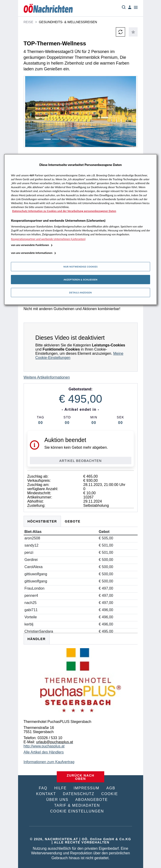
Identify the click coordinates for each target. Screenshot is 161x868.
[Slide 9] (114, 139)
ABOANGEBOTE (92, 800)
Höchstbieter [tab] (42, 521)
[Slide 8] (106, 139)
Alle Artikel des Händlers (44, 752)
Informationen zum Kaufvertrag (49, 762)
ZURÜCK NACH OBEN (80, 777)
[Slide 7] (97, 139)
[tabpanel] (81, 699)
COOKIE (110, 794)
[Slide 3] (64, 139)
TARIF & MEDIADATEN (77, 805)
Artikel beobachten (80, 461)
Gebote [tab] (73, 521)
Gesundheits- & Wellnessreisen (68, 22)
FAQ (43, 788)
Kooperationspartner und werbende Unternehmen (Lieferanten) (48, 239)
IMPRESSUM (87, 788)
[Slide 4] (72, 139)
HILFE (60, 788)
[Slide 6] (89, 139)
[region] (80, 229)
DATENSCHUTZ (79, 794)
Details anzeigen (81, 292)
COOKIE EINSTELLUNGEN (77, 811)
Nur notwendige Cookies (81, 267)
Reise (28, 22)
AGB (111, 788)
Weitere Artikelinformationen (47, 377)
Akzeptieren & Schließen (80, 280)
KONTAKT (46, 794)
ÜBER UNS (57, 800)
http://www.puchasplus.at (44, 746)
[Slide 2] (56, 139)
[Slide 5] (81, 139)
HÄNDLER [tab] (37, 639)
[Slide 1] (47, 139)
